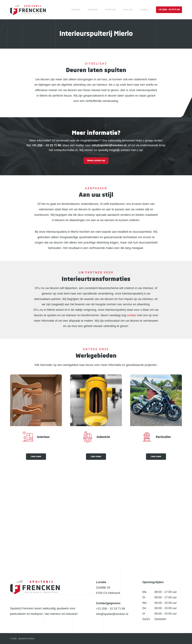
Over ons (128, 10)
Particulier (110, 10)
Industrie (93, 10)
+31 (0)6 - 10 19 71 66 (169, 10)
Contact (144, 10)
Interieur (76, 10)
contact (132, 315)
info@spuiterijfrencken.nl (112, 614)
